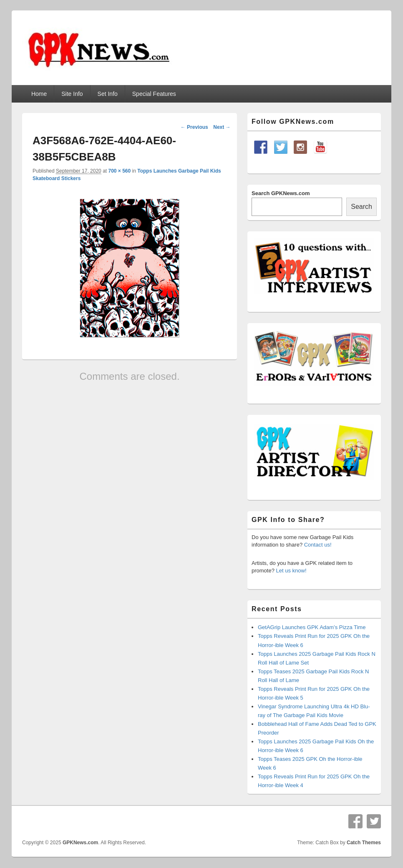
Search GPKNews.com (281, 193)
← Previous (194, 127)
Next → (222, 127)
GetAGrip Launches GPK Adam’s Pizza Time (312, 627)
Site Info (72, 94)
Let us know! (291, 571)
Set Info (108, 94)
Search (361, 207)
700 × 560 (119, 171)
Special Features (154, 94)
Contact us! (318, 545)
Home (39, 94)
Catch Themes (364, 843)
